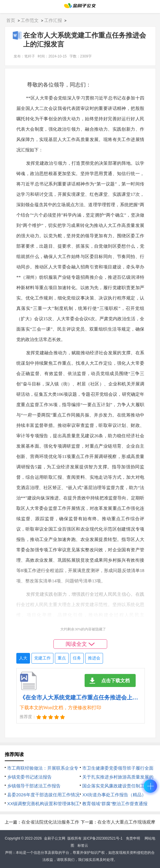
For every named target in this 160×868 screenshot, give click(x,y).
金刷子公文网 (55, 838)
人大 (23, 658)
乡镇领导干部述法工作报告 (34, 786)
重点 (62, 658)
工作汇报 (53, 20)
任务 (77, 658)
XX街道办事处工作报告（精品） (114, 795)
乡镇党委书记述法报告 (29, 777)
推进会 (94, 658)
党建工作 (42, 658)
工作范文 (30, 20)
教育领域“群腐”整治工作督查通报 (115, 804)
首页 (11, 20)
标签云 (83, 845)
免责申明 (133, 838)
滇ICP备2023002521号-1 (103, 838)
